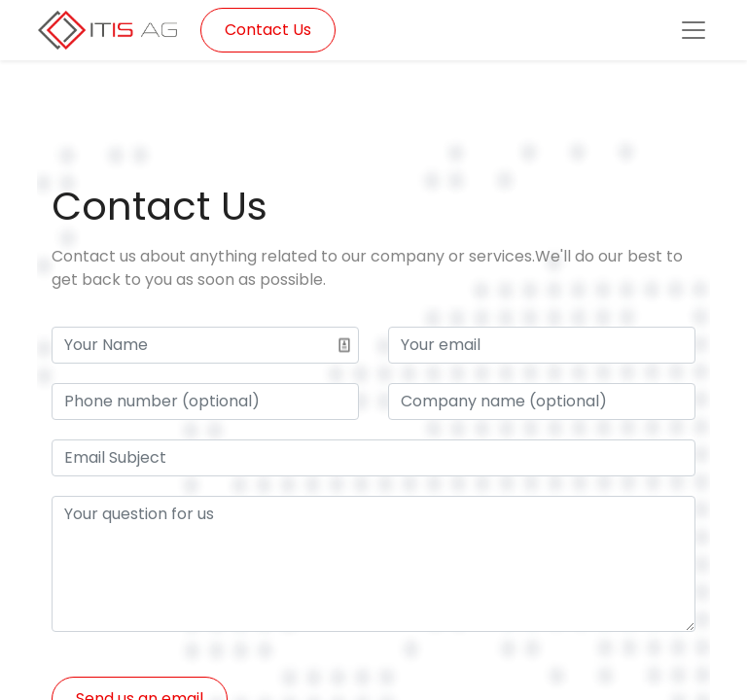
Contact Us (268, 30)
